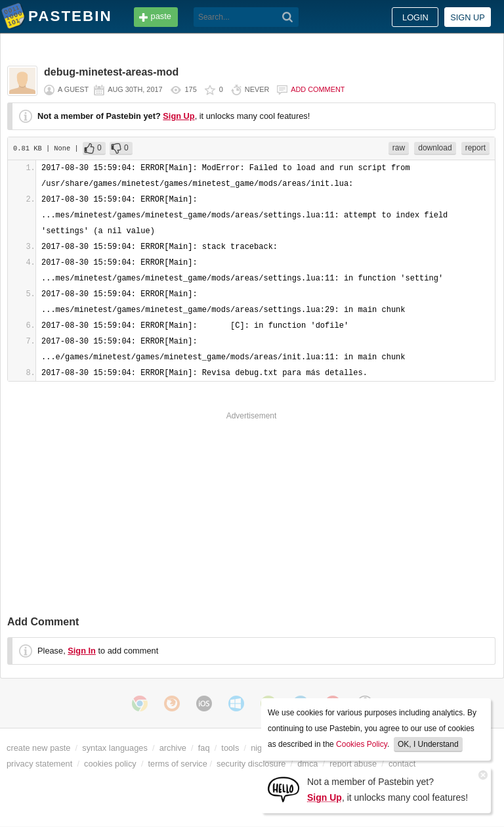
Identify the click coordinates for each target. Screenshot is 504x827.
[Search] (288, 17)
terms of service (178, 764)
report (475, 148)
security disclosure (251, 764)
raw (399, 148)
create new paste (38, 748)
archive (173, 748)
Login (415, 17)
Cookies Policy (362, 744)
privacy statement (39, 764)
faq (204, 748)
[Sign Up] (283, 789)
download (435, 148)
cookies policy (110, 764)
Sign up (468, 17)
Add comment (318, 89)
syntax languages (115, 748)
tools (230, 748)
